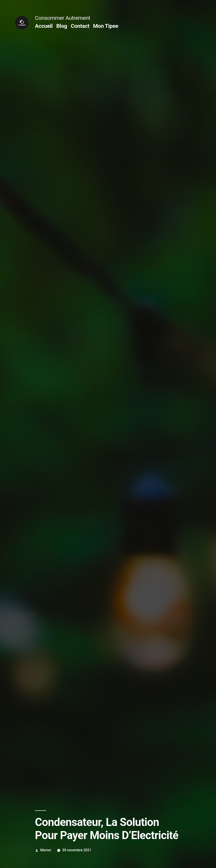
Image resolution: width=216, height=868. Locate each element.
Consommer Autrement (63, 18)
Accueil (44, 26)
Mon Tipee (106, 26)
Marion (46, 850)
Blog (62, 26)
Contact (80, 26)
